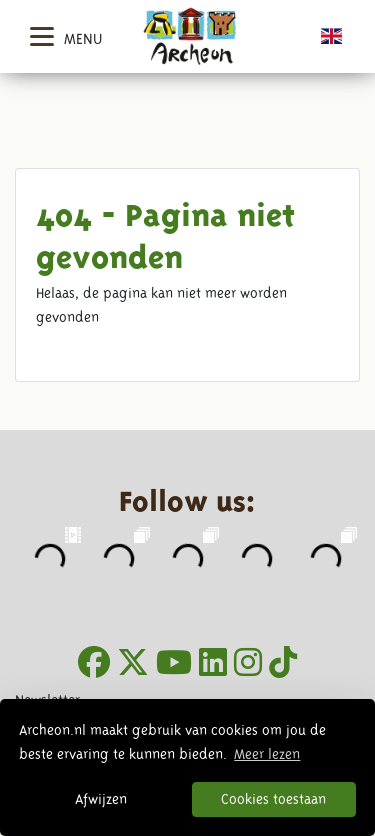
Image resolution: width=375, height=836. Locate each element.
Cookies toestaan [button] (273, 799)
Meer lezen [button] (267, 754)
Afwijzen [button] (101, 799)
